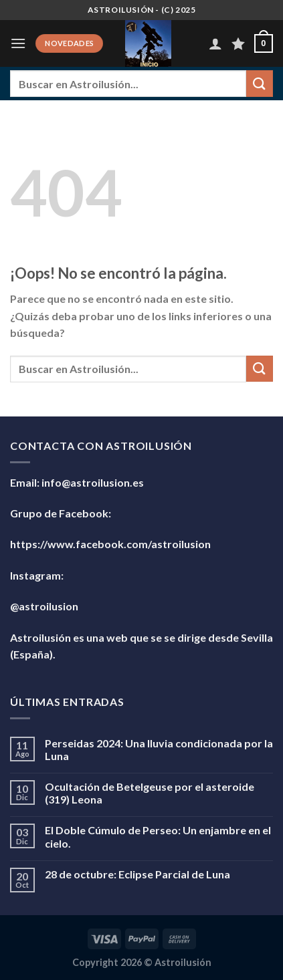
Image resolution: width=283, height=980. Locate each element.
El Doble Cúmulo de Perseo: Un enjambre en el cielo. (158, 836)
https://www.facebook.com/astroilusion (110, 544)
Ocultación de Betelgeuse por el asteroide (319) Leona (150, 793)
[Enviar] (260, 83)
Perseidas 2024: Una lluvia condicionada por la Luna (159, 749)
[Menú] (18, 43)
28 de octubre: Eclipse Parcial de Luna (137, 874)
